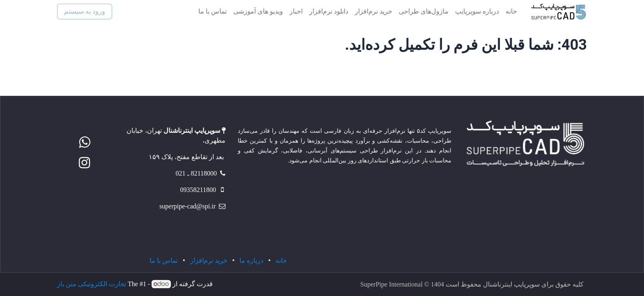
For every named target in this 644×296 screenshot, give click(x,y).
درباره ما (251, 260)
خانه (281, 260)
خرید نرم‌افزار (209, 260)
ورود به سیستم (85, 11)
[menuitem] (511, 12)
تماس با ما (164, 260)
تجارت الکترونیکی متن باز (92, 284)
